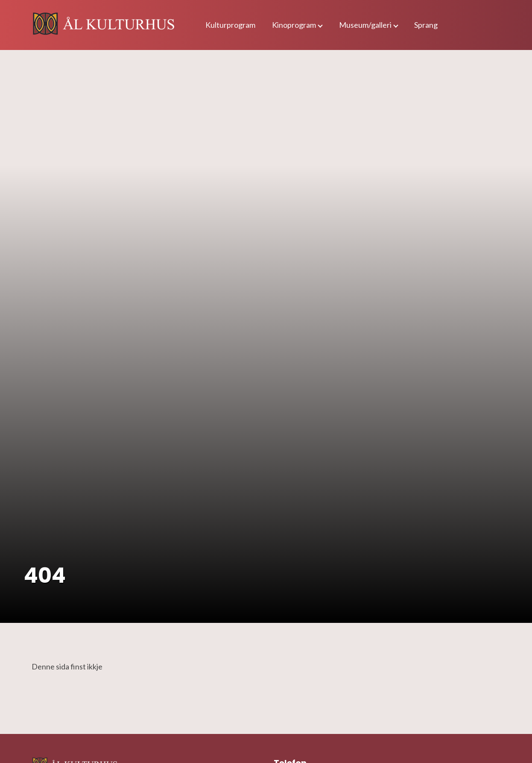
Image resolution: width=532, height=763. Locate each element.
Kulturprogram (230, 25)
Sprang (426, 25)
